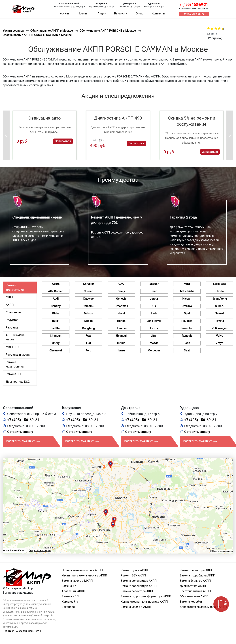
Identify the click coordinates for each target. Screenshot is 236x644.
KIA (154, 306)
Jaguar (154, 284)
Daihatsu (89, 306)
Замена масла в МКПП (77, 581)
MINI (187, 284)
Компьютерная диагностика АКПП (144, 602)
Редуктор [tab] (12, 320)
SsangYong (220, 299)
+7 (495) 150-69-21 (23, 420)
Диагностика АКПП (193, 586)
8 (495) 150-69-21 (194, 5)
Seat (187, 350)
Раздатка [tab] (12, 328)
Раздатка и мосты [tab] (18, 355)
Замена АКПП (71, 586)
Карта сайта (70, 602)
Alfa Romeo (56, 291)
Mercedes (154, 350)
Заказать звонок (192, 14)
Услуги (64, 13)
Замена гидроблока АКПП (197, 575)
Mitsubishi (187, 291)
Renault (187, 336)
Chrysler (88, 284)
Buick (56, 321)
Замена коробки (191, 602)
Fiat (89, 343)
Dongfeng (88, 328)
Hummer (121, 328)
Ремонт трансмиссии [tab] (15, 287)
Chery (56, 343)
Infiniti (121, 343)
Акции (102, 13)
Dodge (88, 321)
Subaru (220, 306)
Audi (56, 299)
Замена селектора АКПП (138, 591)
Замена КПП (70, 596)
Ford (88, 350)
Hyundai (121, 336)
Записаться (63, 141)
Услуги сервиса (13, 31)
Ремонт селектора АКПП (196, 570)
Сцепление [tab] (13, 312)
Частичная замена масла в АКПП (84, 575)
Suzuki (220, 313)
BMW (56, 313)
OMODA (187, 306)
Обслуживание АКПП (194, 596)
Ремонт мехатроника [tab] (15, 364)
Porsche (187, 328)
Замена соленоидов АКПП (139, 581)
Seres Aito (220, 284)
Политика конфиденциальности (22, 631)
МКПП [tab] (10, 297)
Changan (56, 336)
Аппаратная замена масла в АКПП (203, 607)
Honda (121, 321)
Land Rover (154, 321)
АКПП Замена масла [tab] (15, 337)
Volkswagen (220, 328)
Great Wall (121, 306)
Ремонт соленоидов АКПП (139, 586)
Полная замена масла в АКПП (82, 570)
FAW (89, 336)
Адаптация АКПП (73, 591)
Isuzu (121, 350)
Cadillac (56, 328)
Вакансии (121, 13)
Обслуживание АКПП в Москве (52, 31)
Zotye (220, 343)
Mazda (154, 343)
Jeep (154, 291)
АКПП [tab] (10, 305)
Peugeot (187, 321)
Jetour (154, 299)
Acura (56, 284)
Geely (121, 291)
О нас (139, 13)
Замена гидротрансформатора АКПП (146, 596)
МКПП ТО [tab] (12, 347)
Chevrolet (56, 350)
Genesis (121, 299)
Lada (154, 313)
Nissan (187, 299)
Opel (187, 313)
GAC (121, 284)
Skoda (220, 291)
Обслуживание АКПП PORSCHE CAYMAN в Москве (37, 35)
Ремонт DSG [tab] (14, 374)
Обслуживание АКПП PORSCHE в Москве (108, 31)
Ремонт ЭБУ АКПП (133, 575)
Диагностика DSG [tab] (18, 382)
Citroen (88, 291)
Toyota (220, 321)
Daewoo (89, 299)
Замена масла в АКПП (136, 607)
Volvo (220, 336)
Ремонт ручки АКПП (134, 570)
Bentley (56, 306)
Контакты (158, 13)
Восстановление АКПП (195, 591)
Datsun (89, 313)
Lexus (154, 328)
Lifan (154, 336)
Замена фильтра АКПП (195, 581)
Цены (83, 13)
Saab (187, 343)
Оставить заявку (20, 432)
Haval (121, 313)
